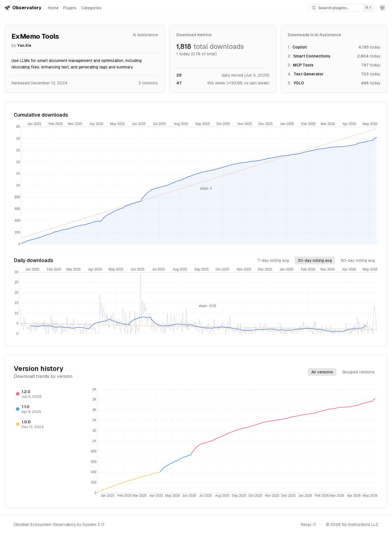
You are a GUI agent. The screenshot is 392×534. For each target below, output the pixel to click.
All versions (322, 372)
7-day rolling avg (273, 260)
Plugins (70, 8)
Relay (308, 524)
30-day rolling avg (315, 260)
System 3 (93, 524)
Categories (91, 8)
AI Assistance (145, 35)
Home (53, 8)
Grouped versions (358, 372)
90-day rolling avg (358, 260)
